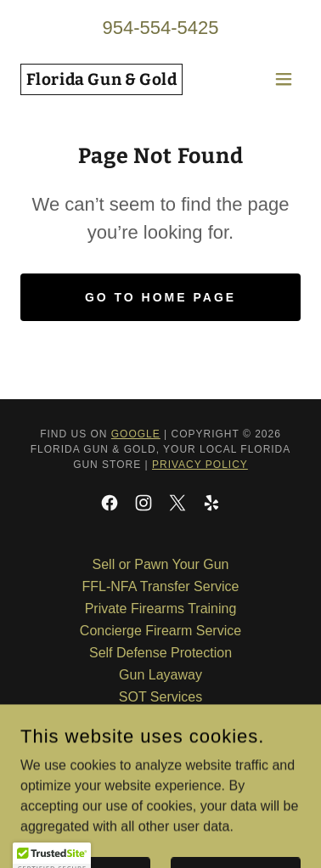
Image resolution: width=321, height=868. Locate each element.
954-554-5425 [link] (160, 28)
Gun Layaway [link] (160, 675)
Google (136, 434)
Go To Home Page (160, 297)
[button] (284, 79)
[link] (101, 80)
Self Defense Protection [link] (160, 653)
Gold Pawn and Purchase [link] (160, 763)
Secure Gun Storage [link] (160, 741)
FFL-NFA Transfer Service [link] (161, 586)
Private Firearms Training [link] (161, 609)
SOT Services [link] (160, 697)
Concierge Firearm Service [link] (160, 631)
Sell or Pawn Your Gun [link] (161, 564)
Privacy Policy (200, 465)
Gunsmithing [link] (160, 719)
